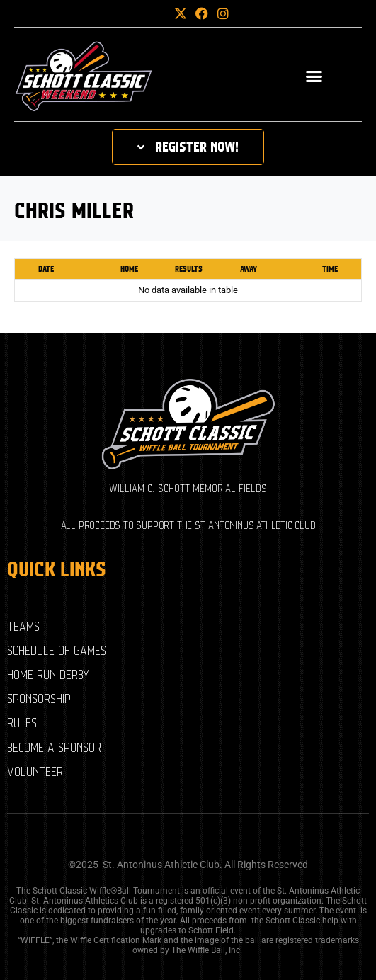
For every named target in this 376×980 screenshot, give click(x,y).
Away (249, 269)
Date (46, 269)
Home (129, 269)
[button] (156, 13)
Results (189, 269)
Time (330, 269)
